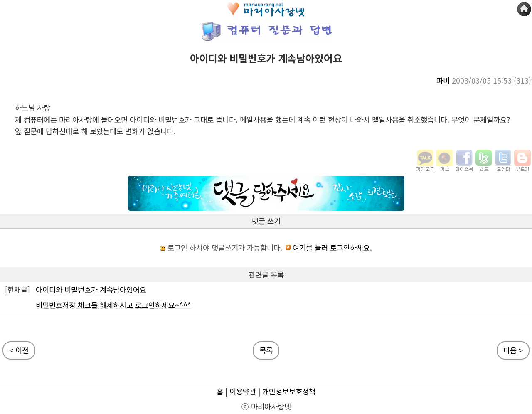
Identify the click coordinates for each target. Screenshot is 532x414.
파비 (443, 80)
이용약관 (243, 391)
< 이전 (19, 350)
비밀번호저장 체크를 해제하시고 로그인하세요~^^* (113, 305)
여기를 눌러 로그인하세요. (328, 248)
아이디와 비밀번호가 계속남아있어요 (91, 290)
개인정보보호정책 (289, 391)
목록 (266, 350)
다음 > (513, 350)
